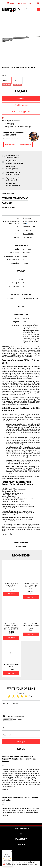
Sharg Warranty (28, 237)
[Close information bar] (38, 3)
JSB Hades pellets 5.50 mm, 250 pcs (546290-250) (31, 625)
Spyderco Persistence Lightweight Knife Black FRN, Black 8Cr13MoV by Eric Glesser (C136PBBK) (11, 627)
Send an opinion (21, 742)
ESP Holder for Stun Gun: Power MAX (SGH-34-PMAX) (11, 585)
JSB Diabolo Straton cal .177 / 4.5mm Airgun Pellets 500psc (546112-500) (31, 586)
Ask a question (10, 145)
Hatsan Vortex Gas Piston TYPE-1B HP (11, 665)
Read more (5, 790)
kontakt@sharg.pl (29, 862)
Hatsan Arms (27, 218)
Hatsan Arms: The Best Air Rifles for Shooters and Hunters (20, 799)
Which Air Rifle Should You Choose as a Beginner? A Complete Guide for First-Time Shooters (19, 759)
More (24, 223)
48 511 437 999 (25, 145)
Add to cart (21, 99)
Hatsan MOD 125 (28, 234)
